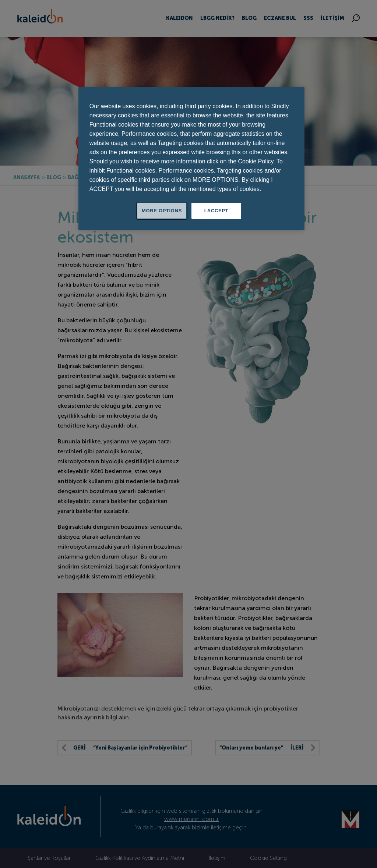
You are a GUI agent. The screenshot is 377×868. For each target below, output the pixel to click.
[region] (191, 159)
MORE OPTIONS (162, 211)
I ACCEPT (216, 211)
